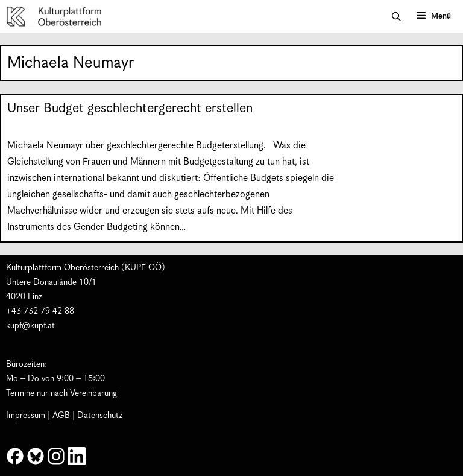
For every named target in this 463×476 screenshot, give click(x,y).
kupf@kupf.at (30, 326)
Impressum (26, 416)
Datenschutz (100, 416)
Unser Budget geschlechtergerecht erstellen (130, 108)
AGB (61, 416)
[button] (396, 17)
